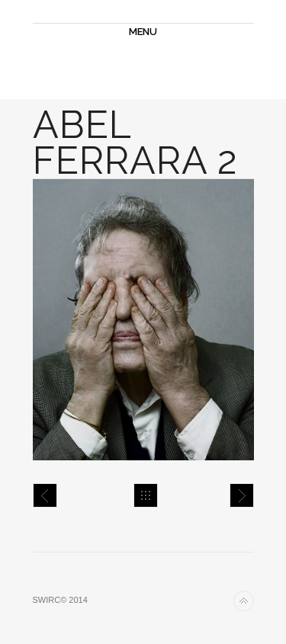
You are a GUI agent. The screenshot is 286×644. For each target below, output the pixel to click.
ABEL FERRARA (45, 495)
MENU (143, 32)
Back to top (244, 601)
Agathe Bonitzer (242, 495)
